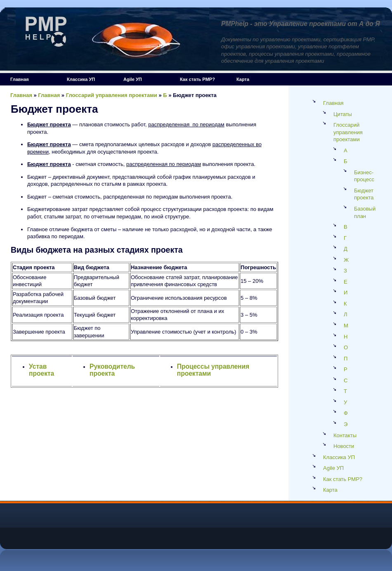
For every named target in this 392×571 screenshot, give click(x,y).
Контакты (345, 435)
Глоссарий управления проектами (112, 95)
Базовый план (365, 212)
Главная (20, 79)
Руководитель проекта (112, 370)
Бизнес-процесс (364, 176)
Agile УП (133, 79)
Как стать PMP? (197, 79)
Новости (344, 446)
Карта (243, 79)
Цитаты (343, 114)
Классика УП (81, 79)
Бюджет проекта (364, 194)
